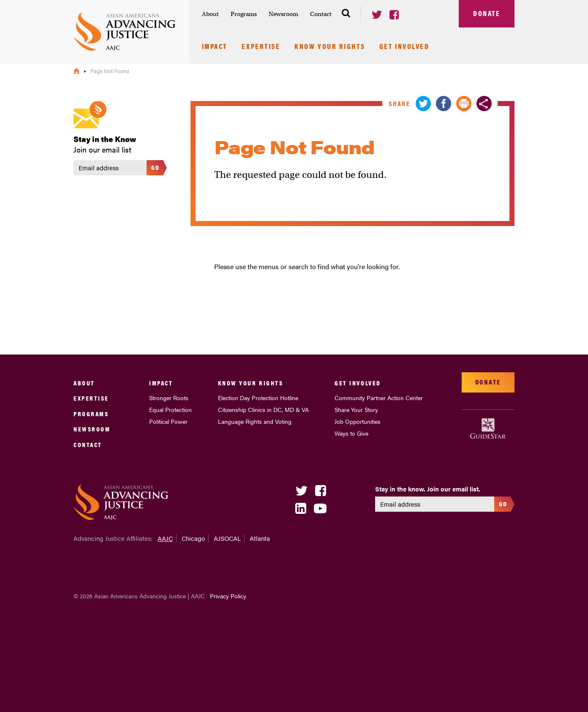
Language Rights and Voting (255, 421)
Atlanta (260, 538)
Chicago (193, 538)
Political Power (168, 421)
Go (156, 167)
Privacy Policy (228, 596)
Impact (215, 47)
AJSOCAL (227, 538)
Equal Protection (170, 409)
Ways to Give (351, 433)
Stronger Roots (169, 398)
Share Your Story (356, 409)
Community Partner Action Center (379, 398)
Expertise (261, 47)
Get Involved (404, 47)
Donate (487, 13)
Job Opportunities (358, 421)
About (210, 14)
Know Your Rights (330, 47)
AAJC (165, 538)
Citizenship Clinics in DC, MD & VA (263, 409)
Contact (321, 14)
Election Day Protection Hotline (258, 398)
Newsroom (283, 14)
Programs (244, 14)
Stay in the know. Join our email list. (428, 489)
